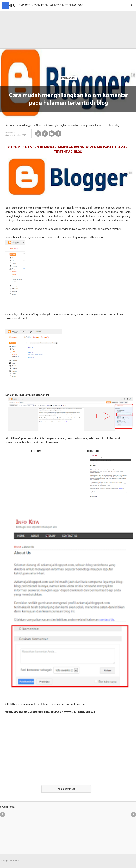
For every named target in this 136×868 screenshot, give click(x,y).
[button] (38, 134)
